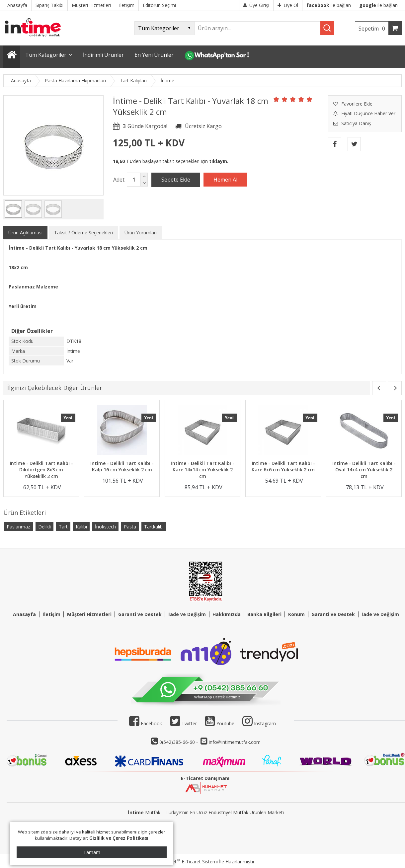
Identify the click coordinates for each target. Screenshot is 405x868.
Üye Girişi (256, 5)
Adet (119, 180)
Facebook (146, 723)
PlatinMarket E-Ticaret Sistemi (184, 862)
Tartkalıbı (154, 527)
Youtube (220, 723)
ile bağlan (329, 5)
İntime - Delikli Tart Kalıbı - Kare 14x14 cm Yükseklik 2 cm (203, 470)
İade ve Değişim (187, 614)
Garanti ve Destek (140, 614)
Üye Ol (288, 5)
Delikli (44, 527)
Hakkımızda (227, 614)
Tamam (92, 852)
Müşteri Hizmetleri (89, 614)
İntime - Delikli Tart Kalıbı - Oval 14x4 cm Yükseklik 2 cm (364, 470)
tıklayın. (219, 161)
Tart (63, 527)
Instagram (265, 723)
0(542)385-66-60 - (179, 742)
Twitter (183, 723)
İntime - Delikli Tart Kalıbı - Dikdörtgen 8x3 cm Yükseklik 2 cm (41, 470)
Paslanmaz (18, 527)
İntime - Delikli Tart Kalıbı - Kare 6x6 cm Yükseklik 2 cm (283, 467)
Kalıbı (81, 527)
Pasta (130, 527)
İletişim (51, 614)
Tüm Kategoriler (46, 55)
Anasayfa (24, 614)
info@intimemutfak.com (235, 742)
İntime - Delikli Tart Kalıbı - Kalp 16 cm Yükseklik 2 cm (122, 467)
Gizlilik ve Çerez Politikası (119, 838)
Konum (296, 614)
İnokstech (105, 527)
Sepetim (373, 29)
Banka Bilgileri (264, 614)
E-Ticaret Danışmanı (205, 778)
